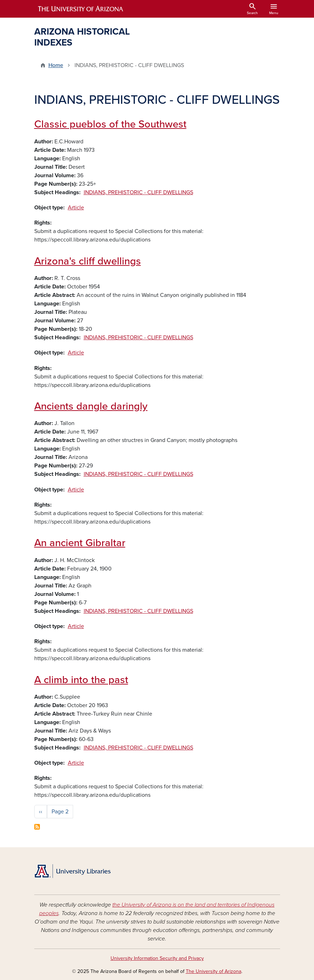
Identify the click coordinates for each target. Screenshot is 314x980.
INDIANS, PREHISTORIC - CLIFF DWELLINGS (138, 192)
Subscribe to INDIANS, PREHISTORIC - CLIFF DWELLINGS (37, 827)
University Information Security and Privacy (157, 958)
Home (56, 65)
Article (76, 208)
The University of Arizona (214, 971)
